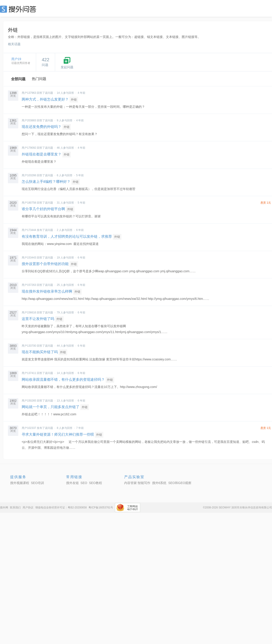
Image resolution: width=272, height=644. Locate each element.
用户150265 (29, 401)
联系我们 (15, 508)
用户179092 (29, 148)
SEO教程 (95, 483)
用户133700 (29, 346)
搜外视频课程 (20, 483)
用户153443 (29, 258)
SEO (19, 9)
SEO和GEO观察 (180, 483)
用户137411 (29, 373)
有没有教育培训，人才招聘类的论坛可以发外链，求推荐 (67, 236)
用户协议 (28, 508)
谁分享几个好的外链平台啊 (43, 209)
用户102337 (29, 428)
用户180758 (29, 203)
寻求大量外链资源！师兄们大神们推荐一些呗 (58, 434)
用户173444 (29, 230)
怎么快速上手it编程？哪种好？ (46, 182)
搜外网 (4, 508)
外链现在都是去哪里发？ (42, 154)
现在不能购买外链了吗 (40, 352)
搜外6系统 (159, 483)
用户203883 (29, 120)
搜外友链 (72, 483)
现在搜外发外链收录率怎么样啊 (47, 291)
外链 (74, 100)
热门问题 (39, 79)
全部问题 (18, 79)
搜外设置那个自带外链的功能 (45, 264)
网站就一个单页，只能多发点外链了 (51, 407)
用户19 (16, 59)
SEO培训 (37, 483)
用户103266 (29, 175)
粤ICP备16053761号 (101, 508)
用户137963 (29, 93)
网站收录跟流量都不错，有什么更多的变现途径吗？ (63, 380)
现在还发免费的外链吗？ (42, 127)
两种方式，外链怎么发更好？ (45, 99)
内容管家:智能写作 (137, 483)
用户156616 (29, 313)
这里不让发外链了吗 (38, 319)
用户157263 (29, 285)
